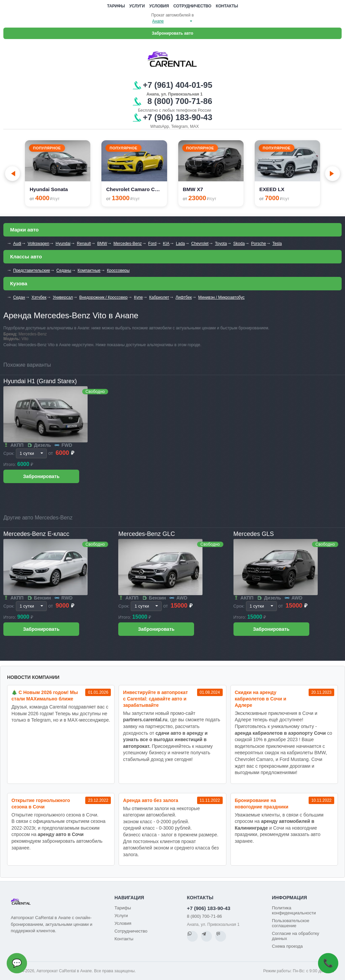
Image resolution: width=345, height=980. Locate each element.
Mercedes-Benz (128, 244)
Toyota (221, 244)
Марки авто (24, 230)
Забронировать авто (173, 33)
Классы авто (26, 257)
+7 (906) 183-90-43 (209, 908)
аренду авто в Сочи (61, 834)
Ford (152, 244)
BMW (102, 244)
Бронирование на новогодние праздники (262, 804)
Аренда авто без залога (151, 800)
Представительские (32, 270)
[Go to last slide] (12, 174)
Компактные (89, 270)
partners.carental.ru (145, 720)
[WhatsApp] (192, 936)
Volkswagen (38, 244)
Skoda (239, 244)
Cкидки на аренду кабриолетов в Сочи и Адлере (261, 699)
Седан (19, 297)
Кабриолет (159, 297)
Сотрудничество (193, 6)
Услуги (137, 6)
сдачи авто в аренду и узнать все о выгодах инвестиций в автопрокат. (165, 740)
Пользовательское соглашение (291, 923)
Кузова (19, 283)
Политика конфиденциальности (294, 910)
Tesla (277, 244)
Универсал (63, 297)
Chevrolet (200, 244)
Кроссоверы (118, 270)
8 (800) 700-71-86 (205, 916)
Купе (138, 297)
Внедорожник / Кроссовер (103, 297)
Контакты (227, 6)
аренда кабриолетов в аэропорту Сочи (280, 733)
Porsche (258, 244)
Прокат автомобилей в (172, 15)
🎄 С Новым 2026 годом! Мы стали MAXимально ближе (45, 696)
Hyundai (63, 244)
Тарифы (116, 6)
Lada (180, 244)
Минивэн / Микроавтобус (221, 297)
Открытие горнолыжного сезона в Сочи (41, 804)
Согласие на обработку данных (295, 936)
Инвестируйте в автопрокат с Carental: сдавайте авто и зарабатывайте (155, 699)
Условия (159, 6)
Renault (84, 244)
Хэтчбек (39, 297)
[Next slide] (333, 174)
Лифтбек (184, 297)
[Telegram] (207, 936)
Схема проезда (287, 946)
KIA (166, 244)
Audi (17, 244)
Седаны (64, 270)
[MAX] (221, 936)
